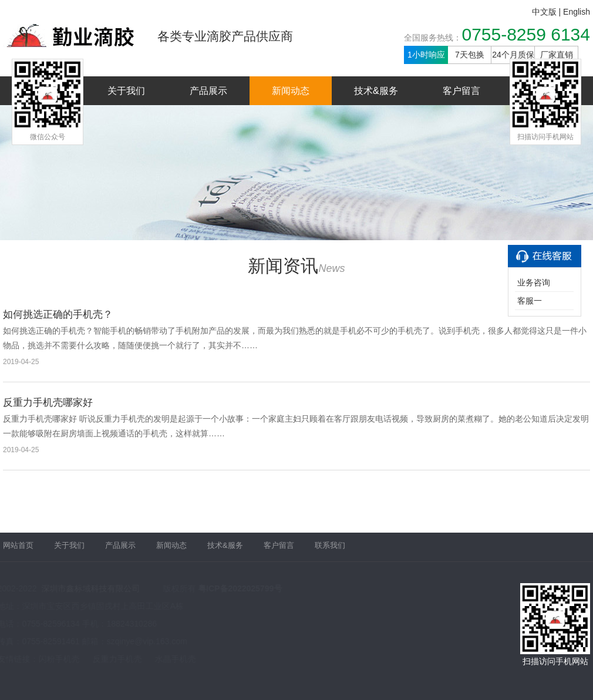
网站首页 (18, 543)
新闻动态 (291, 91)
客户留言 (461, 91)
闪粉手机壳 (59, 659)
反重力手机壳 (117, 659)
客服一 (530, 301)
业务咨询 (534, 282)
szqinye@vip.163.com (146, 641)
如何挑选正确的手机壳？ (58, 314)
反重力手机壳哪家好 (48, 403)
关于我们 (126, 91)
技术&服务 (376, 91)
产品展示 (208, 91)
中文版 (544, 12)
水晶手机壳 (175, 659)
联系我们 (330, 543)
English (577, 12)
